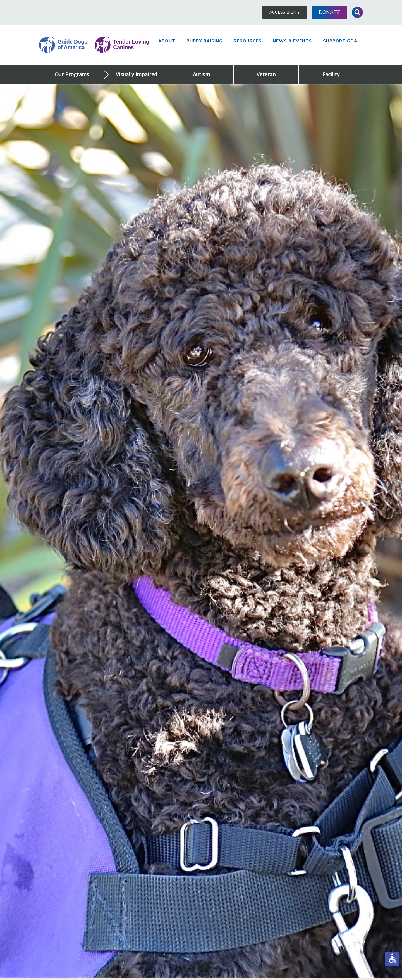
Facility (331, 74)
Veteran (266, 74)
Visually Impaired (137, 74)
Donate (329, 12)
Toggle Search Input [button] (357, 12)
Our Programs (72, 74)
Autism (201, 74)
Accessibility (284, 12)
